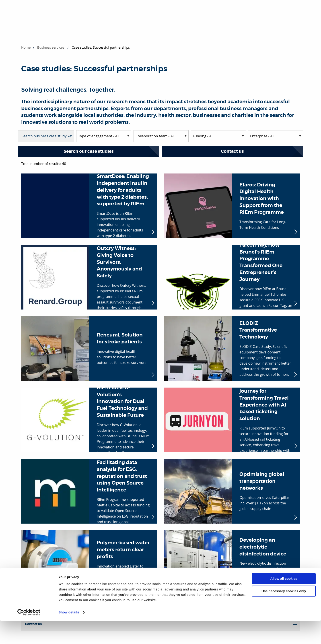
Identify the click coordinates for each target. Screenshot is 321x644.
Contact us (232, 151)
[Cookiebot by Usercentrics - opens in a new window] (29, 635)
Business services (51, 47)
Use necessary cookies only (284, 614)
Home (26, 47)
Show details (69, 635)
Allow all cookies (284, 602)
